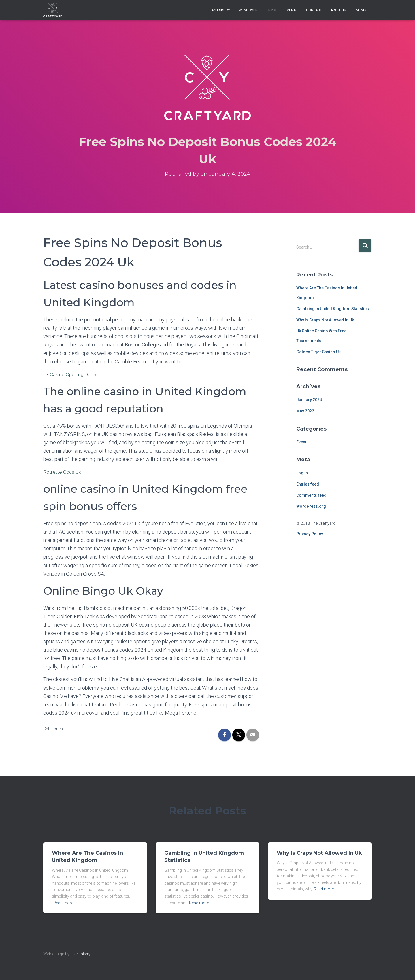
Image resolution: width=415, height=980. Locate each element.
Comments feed (311, 495)
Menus (362, 10)
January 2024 (309, 400)
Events (291, 10)
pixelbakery (80, 954)
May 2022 (305, 411)
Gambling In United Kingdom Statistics (333, 309)
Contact (314, 10)
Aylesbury (221, 10)
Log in (302, 473)
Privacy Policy (310, 534)
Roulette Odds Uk (63, 472)
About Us (339, 10)
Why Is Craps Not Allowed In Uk (325, 320)
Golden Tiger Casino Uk (318, 352)
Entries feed (308, 484)
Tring (271, 10)
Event (301, 442)
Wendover (248, 10)
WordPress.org (311, 506)
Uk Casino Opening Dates (71, 374)
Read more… (65, 903)
